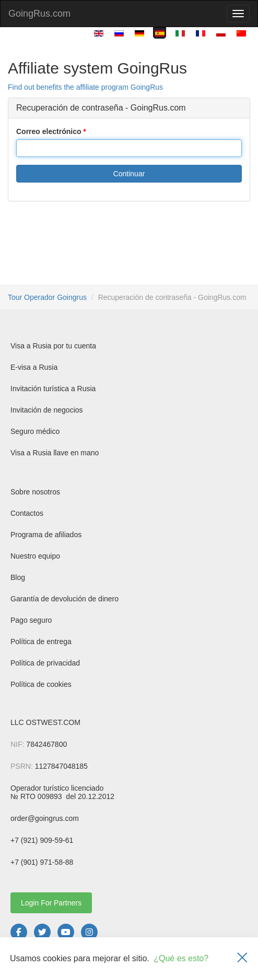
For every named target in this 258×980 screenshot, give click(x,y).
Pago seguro (31, 620)
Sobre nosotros (35, 492)
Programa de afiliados (46, 535)
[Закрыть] (242, 959)
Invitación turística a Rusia (53, 389)
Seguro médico (35, 431)
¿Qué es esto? (181, 958)
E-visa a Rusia (34, 367)
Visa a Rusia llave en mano (55, 453)
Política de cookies (41, 684)
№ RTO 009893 (37, 796)
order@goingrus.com (45, 818)
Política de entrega (41, 642)
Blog (18, 577)
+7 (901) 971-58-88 (42, 862)
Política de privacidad (45, 663)
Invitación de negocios (47, 410)
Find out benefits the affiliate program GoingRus (85, 87)
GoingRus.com (39, 14)
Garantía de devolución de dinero (64, 599)
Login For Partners (51, 903)
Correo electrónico (49, 131)
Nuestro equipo (35, 556)
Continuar (129, 174)
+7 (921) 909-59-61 (42, 840)
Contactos (27, 513)
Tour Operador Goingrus (47, 297)
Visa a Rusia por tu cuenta (53, 346)
